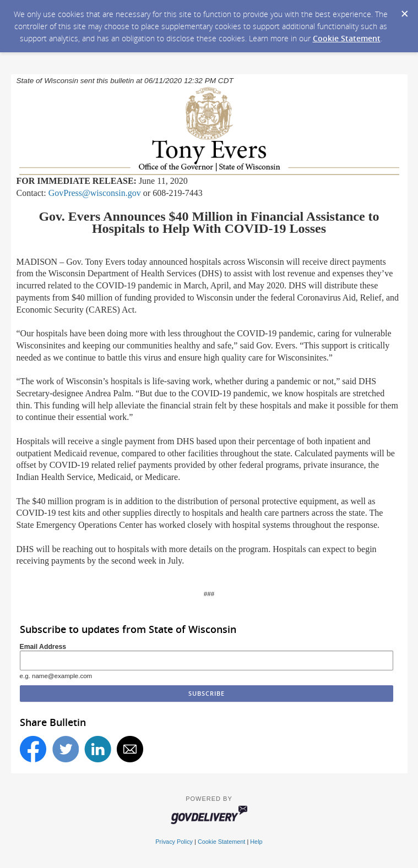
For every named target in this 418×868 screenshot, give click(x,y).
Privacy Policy (174, 842)
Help (256, 842)
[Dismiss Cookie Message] (404, 10)
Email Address (43, 647)
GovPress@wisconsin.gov (95, 193)
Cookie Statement (347, 38)
